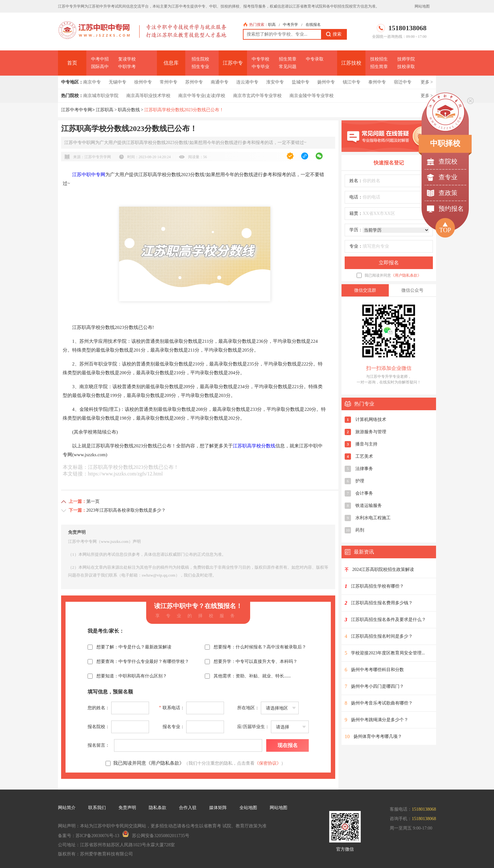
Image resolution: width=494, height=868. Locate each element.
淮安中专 (275, 82)
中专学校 (261, 59)
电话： (356, 197)
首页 (72, 63)
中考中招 (100, 59)
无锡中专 (118, 82)
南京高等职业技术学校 (148, 96)
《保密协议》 (268, 763)
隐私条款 (158, 808)
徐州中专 (143, 82)
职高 (272, 25)
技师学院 (406, 59)
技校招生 (379, 59)
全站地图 (248, 808)
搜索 (334, 34)
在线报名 (313, 25)
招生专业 (200, 67)
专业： (356, 246)
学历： (356, 230)
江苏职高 (105, 110)
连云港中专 (247, 82)
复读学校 (127, 59)
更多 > (427, 82)
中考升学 (290, 25)
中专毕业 (261, 67)
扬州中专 (326, 82)
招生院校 (200, 59)
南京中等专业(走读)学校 (202, 96)
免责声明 (127, 808)
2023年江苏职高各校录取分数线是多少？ (126, 510)
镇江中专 (352, 82)
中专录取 (315, 59)
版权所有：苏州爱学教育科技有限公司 (95, 854)
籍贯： (356, 213)
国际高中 (100, 67)
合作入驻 (188, 808)
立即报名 (389, 263)
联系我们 (97, 808)
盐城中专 (301, 82)
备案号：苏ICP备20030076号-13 (89, 836)
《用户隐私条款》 (406, 275)
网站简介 (67, 808)
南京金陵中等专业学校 (312, 96)
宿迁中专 (403, 82)
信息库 (171, 63)
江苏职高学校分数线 (254, 446)
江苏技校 (351, 63)
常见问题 (288, 67)
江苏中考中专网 (77, 110)
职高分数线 (129, 110)
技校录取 (406, 67)
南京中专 (92, 82)
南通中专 (220, 82)
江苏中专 (233, 63)
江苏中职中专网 (89, 175)
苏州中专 (194, 82)
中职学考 (127, 67)
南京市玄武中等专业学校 (257, 96)
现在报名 (288, 745)
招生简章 (288, 59)
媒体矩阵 (218, 808)
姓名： (356, 181)
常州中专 (169, 82)
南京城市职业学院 (101, 96)
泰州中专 (377, 82)
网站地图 (422, 6)
